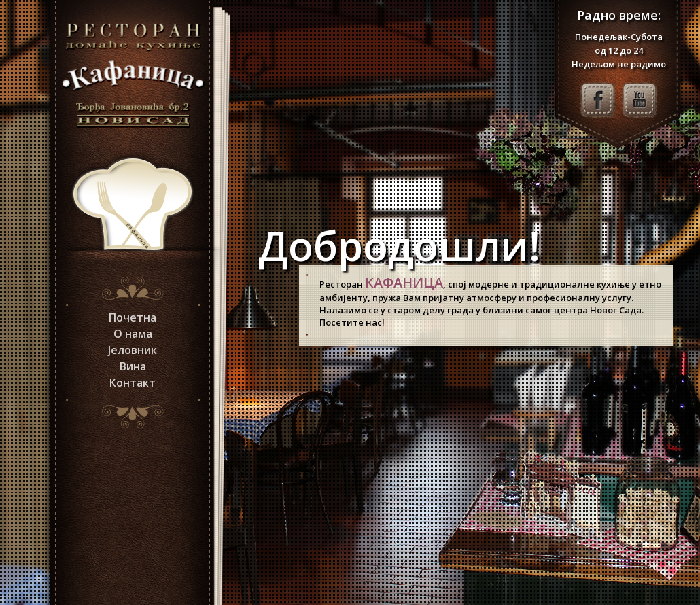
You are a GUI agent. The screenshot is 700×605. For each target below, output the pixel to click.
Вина (133, 366)
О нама (133, 334)
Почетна (133, 317)
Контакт (133, 383)
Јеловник (133, 350)
